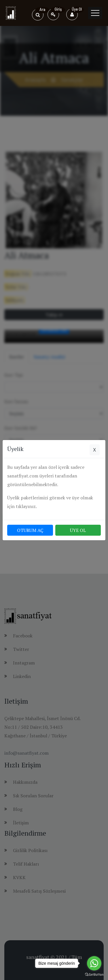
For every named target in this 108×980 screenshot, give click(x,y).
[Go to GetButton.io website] (94, 974)
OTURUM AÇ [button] (30, 530)
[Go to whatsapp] (94, 963)
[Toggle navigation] (95, 13)
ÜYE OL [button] (78, 530)
